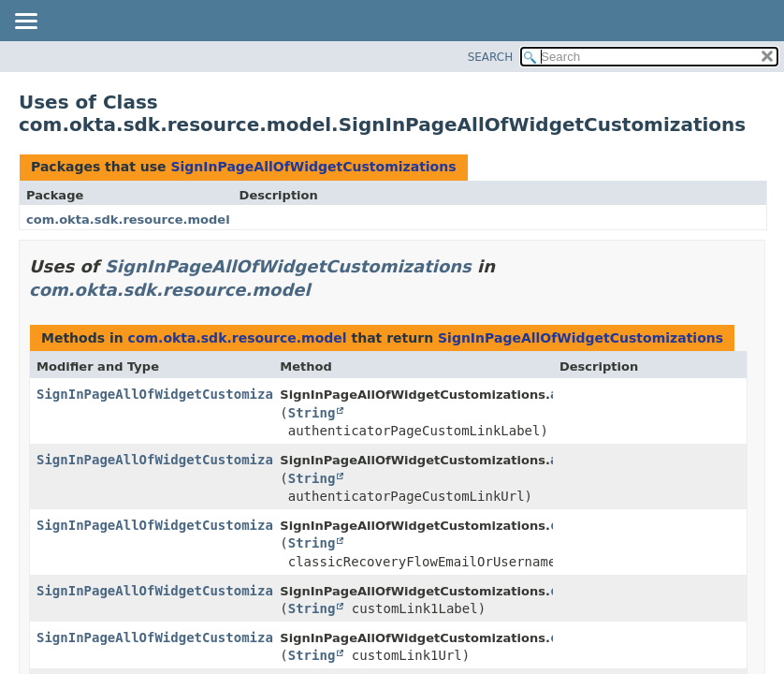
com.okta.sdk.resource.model (128, 220)
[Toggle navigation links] (25, 22)
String (312, 413)
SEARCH (491, 57)
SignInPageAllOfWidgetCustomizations (313, 167)
